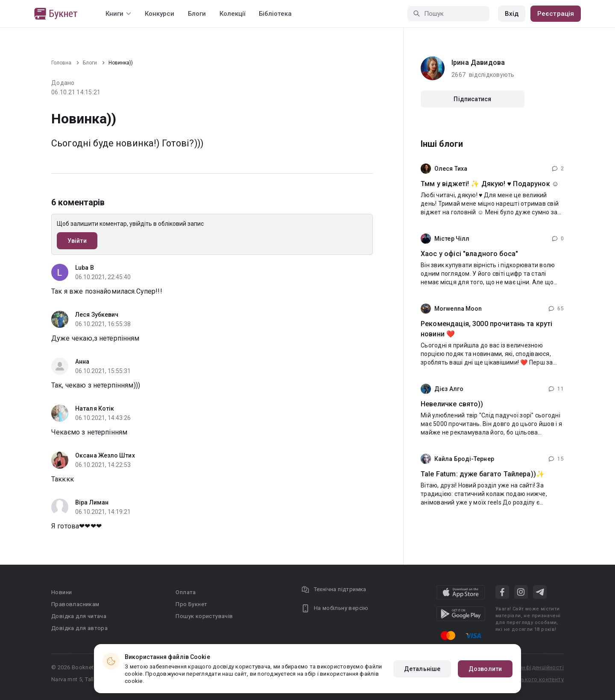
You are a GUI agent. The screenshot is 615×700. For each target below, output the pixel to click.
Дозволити (485, 669)
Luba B (85, 268)
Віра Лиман (92, 502)
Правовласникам (75, 604)
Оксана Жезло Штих (105, 455)
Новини (61, 592)
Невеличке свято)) (452, 404)
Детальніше (422, 669)
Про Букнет (191, 604)
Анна (82, 362)
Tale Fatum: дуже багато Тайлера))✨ (483, 474)
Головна (61, 63)
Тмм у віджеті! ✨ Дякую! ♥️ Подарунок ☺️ (490, 184)
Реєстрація (556, 14)
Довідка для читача (79, 616)
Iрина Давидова (478, 63)
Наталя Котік (95, 408)
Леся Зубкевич (97, 315)
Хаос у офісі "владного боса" (469, 254)
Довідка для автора (79, 628)
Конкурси (160, 14)
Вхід (512, 14)
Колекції (232, 14)
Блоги (197, 14)
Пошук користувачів (204, 616)
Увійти (77, 241)
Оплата (186, 592)
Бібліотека (275, 14)
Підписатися (472, 99)
